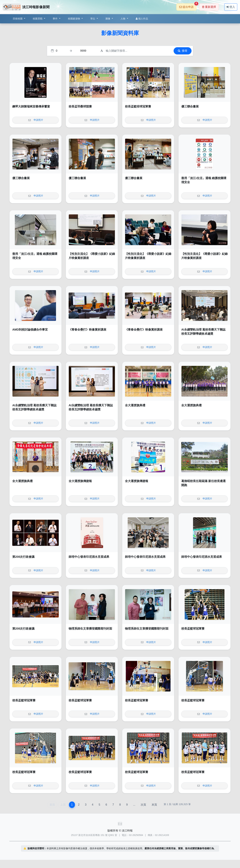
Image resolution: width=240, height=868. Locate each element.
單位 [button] (93, 19)
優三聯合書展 (190, 107)
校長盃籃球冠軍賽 (193, 629)
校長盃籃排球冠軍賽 (138, 107)
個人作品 (142, 19)
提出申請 (188, 6)
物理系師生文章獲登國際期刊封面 (90, 629)
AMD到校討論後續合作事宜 (30, 330)
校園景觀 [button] (38, 19)
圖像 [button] (108, 19)
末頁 (154, 805)
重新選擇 (209, 7)
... (134, 805)
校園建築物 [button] (74, 19)
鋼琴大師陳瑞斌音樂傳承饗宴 (31, 107)
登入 (231, 7)
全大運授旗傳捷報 (80, 481)
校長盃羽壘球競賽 (80, 107)
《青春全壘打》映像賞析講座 (87, 330)
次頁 (143, 805)
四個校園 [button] (18, 19)
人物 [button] (123, 19)
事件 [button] (56, 19)
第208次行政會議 (23, 557)
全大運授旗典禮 (135, 405)
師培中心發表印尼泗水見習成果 (89, 557)
